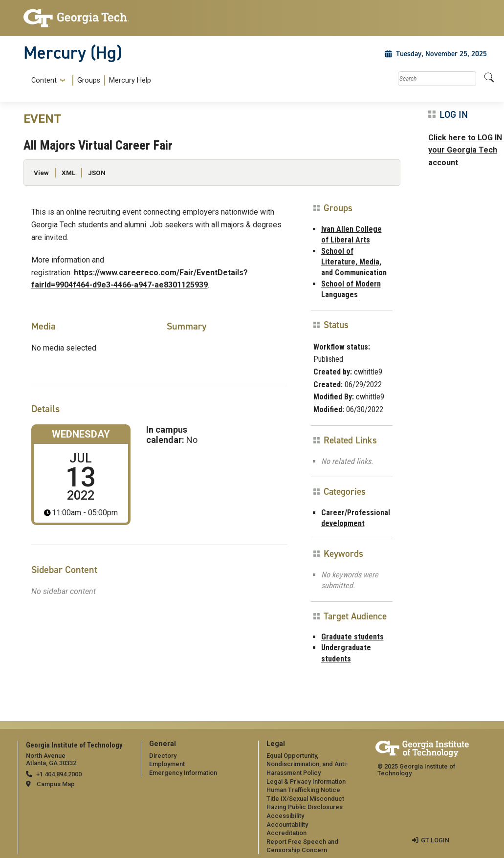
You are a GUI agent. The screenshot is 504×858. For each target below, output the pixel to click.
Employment (167, 764)
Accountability (287, 825)
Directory (163, 756)
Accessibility (285, 816)
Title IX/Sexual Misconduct (305, 799)
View (41, 173)
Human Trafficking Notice (303, 790)
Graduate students (352, 637)
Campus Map (56, 784)
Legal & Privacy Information (306, 781)
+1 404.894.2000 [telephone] (59, 774)
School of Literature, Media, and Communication (354, 262)
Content (44, 81)
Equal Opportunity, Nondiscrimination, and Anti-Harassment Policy (307, 764)
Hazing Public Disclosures (305, 807)
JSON (97, 173)
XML (68, 173)
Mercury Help (130, 80)
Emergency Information (183, 773)
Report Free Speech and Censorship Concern (302, 846)
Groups (89, 80)
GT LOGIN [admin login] (435, 840)
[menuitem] (89, 80)
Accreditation (286, 833)
